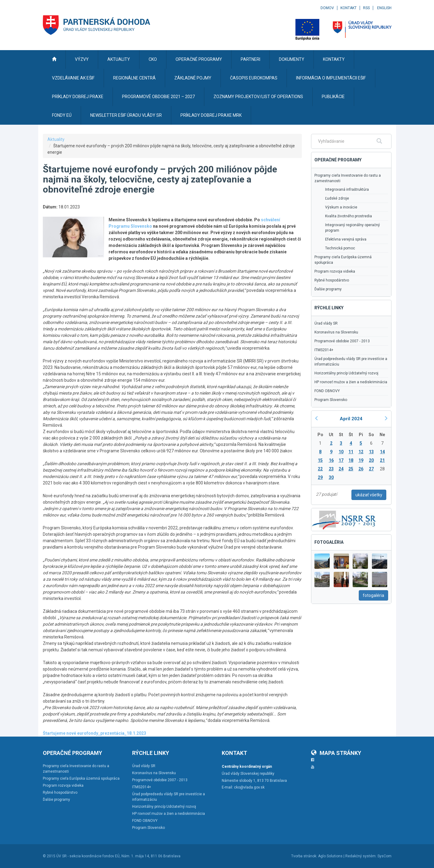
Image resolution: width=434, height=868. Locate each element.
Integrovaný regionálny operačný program (352, 228)
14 (382, 452)
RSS (366, 8)
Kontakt (349, 8)
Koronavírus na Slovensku (336, 332)
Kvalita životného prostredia (349, 216)
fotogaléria (373, 595)
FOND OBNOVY (327, 391)
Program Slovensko (331, 400)
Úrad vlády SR (326, 323)
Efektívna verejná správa (346, 239)
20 (371, 460)
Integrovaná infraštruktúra (347, 189)
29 (320, 477)
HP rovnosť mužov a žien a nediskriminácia (351, 382)
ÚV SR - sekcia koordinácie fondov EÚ (88, 856)
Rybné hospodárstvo (332, 280)
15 (320, 460)
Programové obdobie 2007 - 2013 (342, 341)
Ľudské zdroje (337, 198)
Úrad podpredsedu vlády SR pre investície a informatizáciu (351, 362)
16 (331, 460)
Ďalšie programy (328, 289)
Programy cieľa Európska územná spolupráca (343, 260)
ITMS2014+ (324, 350)
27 (371, 469)
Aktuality (56, 139)
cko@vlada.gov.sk (249, 787)
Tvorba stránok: (304, 856)
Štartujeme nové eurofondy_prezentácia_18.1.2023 (95, 733)
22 (320, 469)
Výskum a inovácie (341, 207)
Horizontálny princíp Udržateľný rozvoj (346, 373)
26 (361, 469)
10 (341, 452)
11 (351, 452)
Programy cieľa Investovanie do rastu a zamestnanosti (348, 178)
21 (382, 460)
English (384, 8)
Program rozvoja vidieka (335, 271)
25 (351, 469)
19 (361, 460)
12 (361, 452)
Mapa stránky (336, 753)
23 (331, 469)
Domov (327, 8)
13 (371, 452)
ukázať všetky (369, 495)
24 (341, 469)
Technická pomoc (340, 248)
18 (351, 460)
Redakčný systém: (361, 856)
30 (331, 477)
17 (341, 460)
